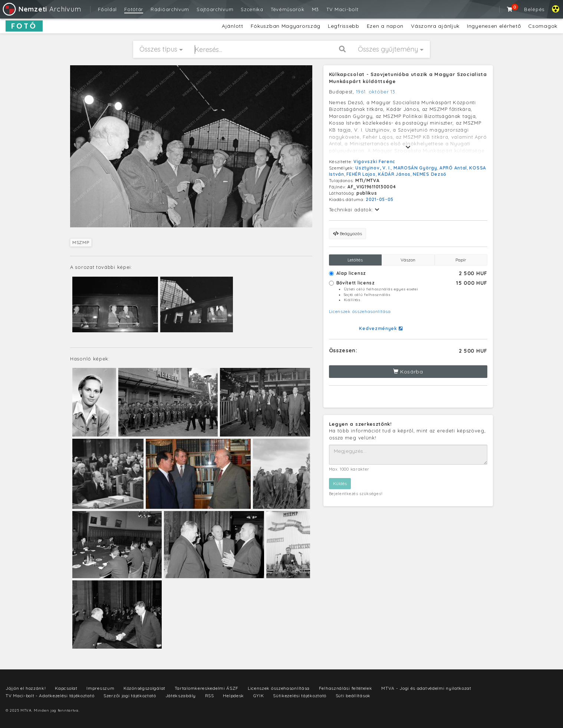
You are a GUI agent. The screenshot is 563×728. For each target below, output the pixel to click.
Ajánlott (233, 26)
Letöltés (355, 260)
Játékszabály (181, 696)
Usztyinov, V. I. (373, 168)
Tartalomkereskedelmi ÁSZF (207, 688)
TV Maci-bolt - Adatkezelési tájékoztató (50, 696)
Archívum (41, 9)
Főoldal (107, 9)
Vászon (408, 260)
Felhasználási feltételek (346, 688)
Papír (461, 260)
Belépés (534, 9)
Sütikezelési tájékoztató (300, 696)
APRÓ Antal (453, 168)
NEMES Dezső (429, 174)
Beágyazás (348, 233)
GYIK (259, 696)
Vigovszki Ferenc (374, 162)
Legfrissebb (344, 26)
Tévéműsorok (288, 9)
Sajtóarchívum (215, 9)
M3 (315, 9)
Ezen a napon (385, 26)
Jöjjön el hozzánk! (26, 688)
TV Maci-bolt (342, 9)
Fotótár (134, 9)
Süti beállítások (353, 696)
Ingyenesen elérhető (494, 26)
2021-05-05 (380, 199)
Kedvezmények (381, 328)
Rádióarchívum (170, 9)
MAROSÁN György (415, 168)
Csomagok (543, 26)
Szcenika (252, 9)
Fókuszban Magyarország (286, 26)
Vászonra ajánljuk (435, 26)
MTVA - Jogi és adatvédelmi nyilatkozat (426, 688)
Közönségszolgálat (144, 688)
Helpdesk (233, 696)
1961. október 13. (376, 92)
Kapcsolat (66, 688)
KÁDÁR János (394, 174)
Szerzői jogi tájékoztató (130, 696)
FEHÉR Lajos (361, 174)
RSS (210, 696)
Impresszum (100, 688)
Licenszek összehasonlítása (360, 311)
